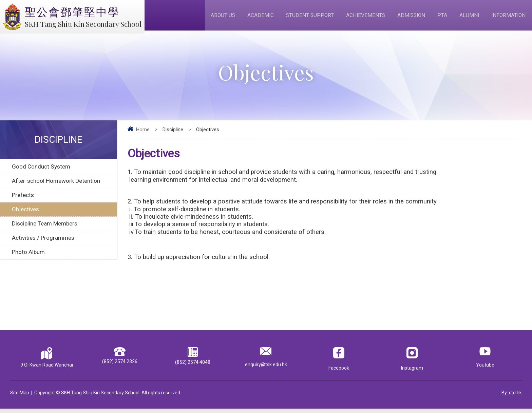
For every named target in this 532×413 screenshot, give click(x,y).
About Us (217, 17)
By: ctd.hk (512, 397)
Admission (409, 17)
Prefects (23, 200)
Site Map (20, 397)
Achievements (362, 17)
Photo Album (28, 257)
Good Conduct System (41, 171)
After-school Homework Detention (56, 185)
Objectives (25, 214)
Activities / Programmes (43, 242)
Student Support (306, 17)
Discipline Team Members (45, 228)
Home (143, 134)
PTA (441, 17)
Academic (256, 17)
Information (508, 17)
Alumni (468, 17)
